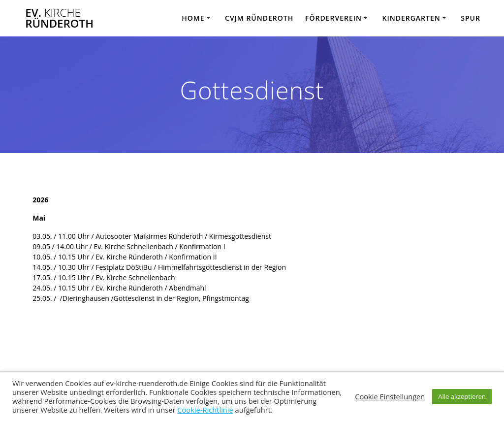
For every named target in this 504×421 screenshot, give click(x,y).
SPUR (471, 18)
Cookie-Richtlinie (205, 410)
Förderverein (333, 18)
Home (193, 18)
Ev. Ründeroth (59, 18)
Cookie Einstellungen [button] (390, 396)
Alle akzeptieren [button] (462, 396)
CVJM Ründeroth (259, 18)
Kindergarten (411, 18)
